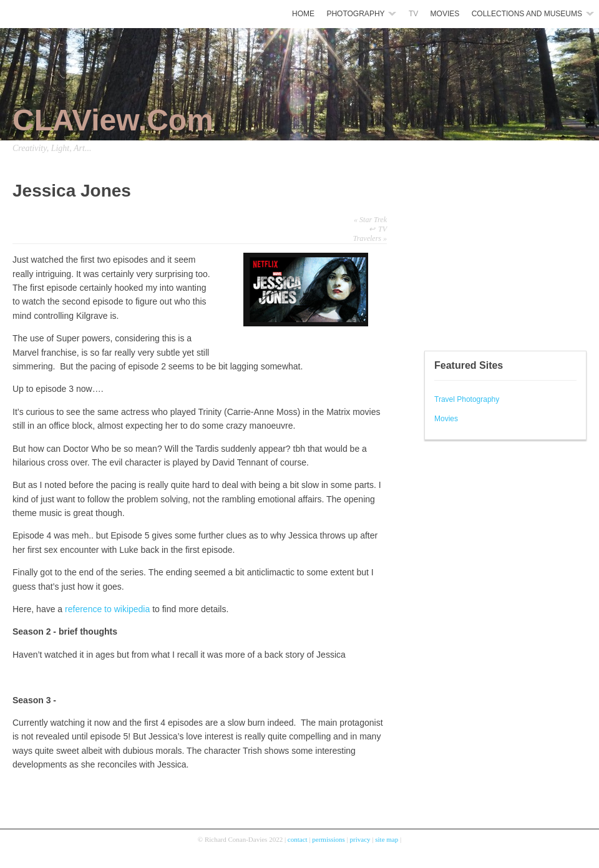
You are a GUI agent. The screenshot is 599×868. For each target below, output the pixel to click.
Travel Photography (467, 399)
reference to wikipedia (107, 609)
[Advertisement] (462, 256)
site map (387, 839)
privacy (360, 839)
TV (382, 229)
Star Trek (370, 220)
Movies (446, 419)
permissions (329, 839)
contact (298, 839)
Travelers (370, 238)
